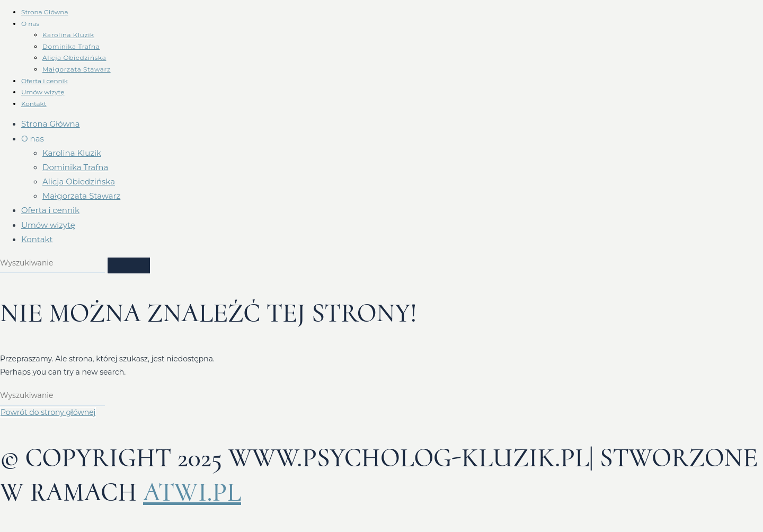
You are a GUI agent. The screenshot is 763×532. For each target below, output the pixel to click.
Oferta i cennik (45, 81)
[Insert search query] (52, 263)
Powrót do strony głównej (48, 412)
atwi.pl (192, 492)
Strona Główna (45, 12)
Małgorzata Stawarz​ (77, 69)
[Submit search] (129, 265)
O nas (30, 24)
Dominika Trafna (71, 46)
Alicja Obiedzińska (74, 57)
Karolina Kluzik (68, 35)
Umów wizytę (43, 92)
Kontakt (34, 104)
